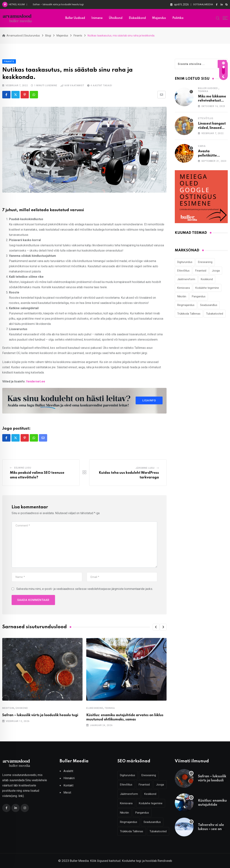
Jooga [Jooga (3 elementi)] (216, 271)
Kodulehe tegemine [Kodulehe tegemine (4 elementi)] (207, 288)
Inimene (97, 18)
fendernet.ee (36, 381)
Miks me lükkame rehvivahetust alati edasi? (212, 101)
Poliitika (178, 18)
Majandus (159, 18)
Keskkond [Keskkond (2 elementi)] (207, 279)
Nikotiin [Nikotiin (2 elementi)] (182, 296)
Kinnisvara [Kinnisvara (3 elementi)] (183, 288)
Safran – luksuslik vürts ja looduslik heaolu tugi (58, 4)
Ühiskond (22, 708)
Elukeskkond (137, 18)
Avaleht (68, 771)
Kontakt (68, 785)
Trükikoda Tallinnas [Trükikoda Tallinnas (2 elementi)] (189, 314)
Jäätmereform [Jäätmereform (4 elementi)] (186, 279)
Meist (67, 793)
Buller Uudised (208, 88)
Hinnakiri (69, 778)
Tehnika (110, 708)
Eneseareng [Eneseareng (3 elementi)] (205, 262)
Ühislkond (116, 18)
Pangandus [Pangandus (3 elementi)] (199, 296)
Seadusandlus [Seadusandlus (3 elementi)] (209, 305)
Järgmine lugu (145, 468)
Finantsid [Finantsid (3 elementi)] (201, 271)
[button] (156, 627)
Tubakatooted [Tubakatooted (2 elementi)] (215, 314)
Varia (202, 146)
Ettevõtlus (206, 118)
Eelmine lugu (23, 468)
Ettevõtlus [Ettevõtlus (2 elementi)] (183, 271)
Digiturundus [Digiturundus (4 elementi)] (185, 262)
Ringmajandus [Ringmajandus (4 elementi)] (186, 305)
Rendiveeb (165, 861)
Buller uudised (75, 18)
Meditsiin (8, 708)
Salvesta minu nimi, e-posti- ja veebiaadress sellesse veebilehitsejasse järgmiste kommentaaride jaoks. (85, 589)
